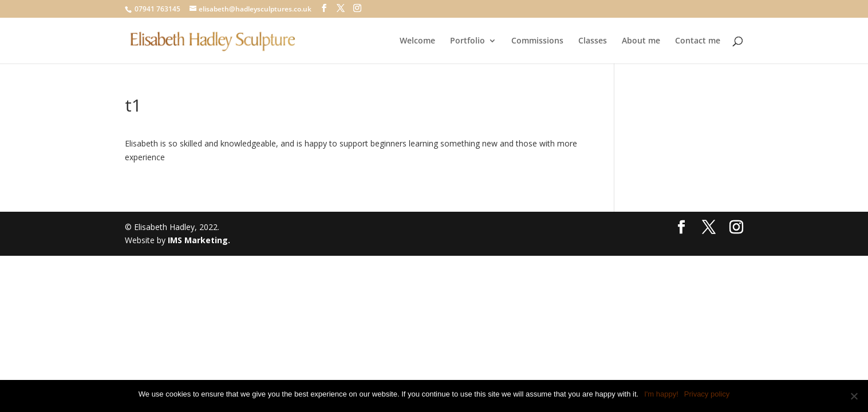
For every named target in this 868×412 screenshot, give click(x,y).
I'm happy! (661, 394)
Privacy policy (707, 394)
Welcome (417, 41)
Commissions (537, 41)
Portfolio (467, 41)
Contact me (698, 41)
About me (641, 41)
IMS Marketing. (199, 240)
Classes (593, 41)
